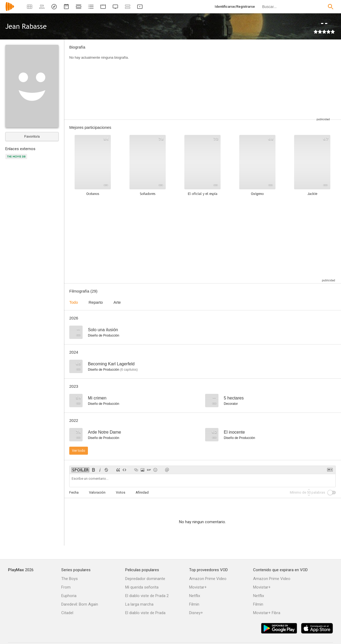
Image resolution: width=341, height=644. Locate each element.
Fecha (74, 492)
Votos (121, 492)
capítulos (129, 370)
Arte (117, 302)
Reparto (96, 302)
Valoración (97, 492)
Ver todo (79, 451)
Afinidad (142, 492)
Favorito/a (32, 136)
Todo (74, 302)
